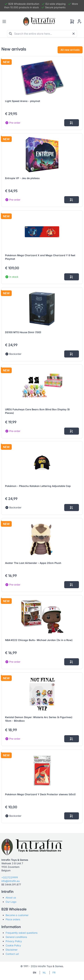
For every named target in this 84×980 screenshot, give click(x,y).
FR (54, 973)
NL (44, 973)
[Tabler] (39, 21)
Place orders (13, 919)
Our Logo (11, 902)
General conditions (16, 937)
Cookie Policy (13, 945)
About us (11, 897)
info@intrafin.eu (10, 881)
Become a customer (17, 915)
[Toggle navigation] (4, 21)
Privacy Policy (14, 941)
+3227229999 (10, 877)
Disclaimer (12, 950)
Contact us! (12, 954)
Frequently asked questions (22, 933)
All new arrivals (70, 50)
